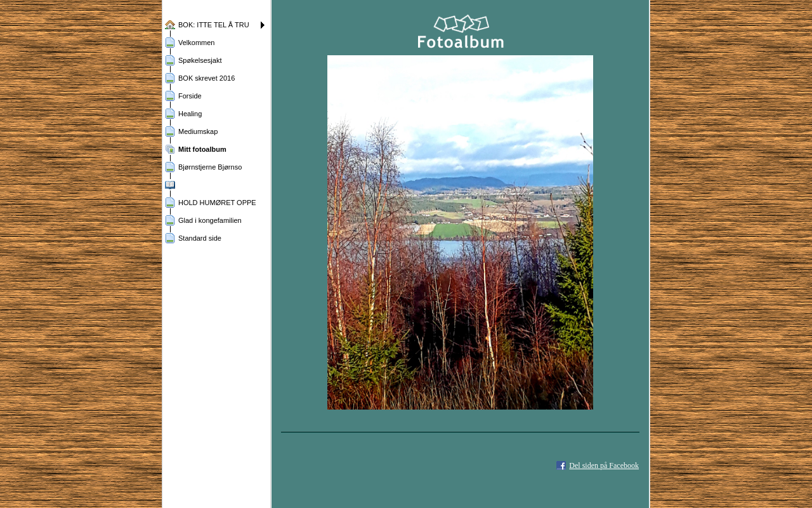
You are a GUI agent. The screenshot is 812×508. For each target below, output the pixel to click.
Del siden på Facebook (604, 465)
